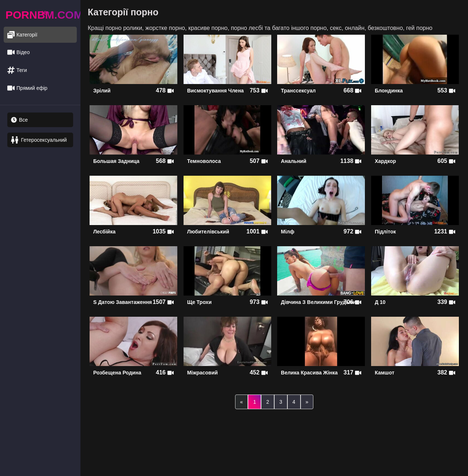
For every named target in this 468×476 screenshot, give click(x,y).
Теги (17, 70)
